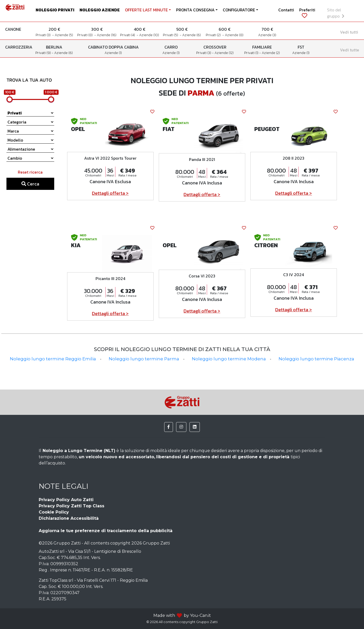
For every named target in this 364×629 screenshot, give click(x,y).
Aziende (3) (267, 35)
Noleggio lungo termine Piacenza (316, 359)
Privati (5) (171, 35)
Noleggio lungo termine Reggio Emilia (53, 359)
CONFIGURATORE (239, 10)
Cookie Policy (54, 512)
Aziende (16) (107, 35)
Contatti (286, 10)
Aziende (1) (113, 53)
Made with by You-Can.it (182, 615)
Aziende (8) (234, 35)
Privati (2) (214, 35)
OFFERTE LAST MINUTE (146, 10)
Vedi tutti (349, 32)
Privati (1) (252, 53)
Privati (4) (128, 35)
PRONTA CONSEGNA (195, 10)
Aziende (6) (192, 35)
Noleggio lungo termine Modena (229, 359)
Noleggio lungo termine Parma (144, 359)
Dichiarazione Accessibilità (69, 518)
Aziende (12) (224, 53)
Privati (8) (86, 35)
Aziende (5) (64, 35)
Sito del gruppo (336, 13)
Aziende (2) (271, 53)
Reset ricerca (30, 172)
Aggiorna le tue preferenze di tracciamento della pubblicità (106, 531)
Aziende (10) (149, 35)
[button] (169, 427)
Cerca (30, 184)
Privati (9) (43, 53)
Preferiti (307, 13)
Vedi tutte (350, 50)
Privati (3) (44, 35)
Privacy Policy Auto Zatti (66, 500)
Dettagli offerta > (110, 193)
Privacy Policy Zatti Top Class (72, 506)
